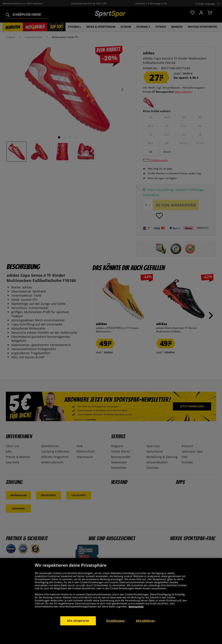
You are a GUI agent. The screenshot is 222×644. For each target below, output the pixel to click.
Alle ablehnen (145, 621)
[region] (111, 601)
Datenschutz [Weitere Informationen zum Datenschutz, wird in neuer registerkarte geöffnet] (136, 606)
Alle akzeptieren (78, 621)
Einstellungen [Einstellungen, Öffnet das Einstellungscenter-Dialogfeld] (115, 621)
